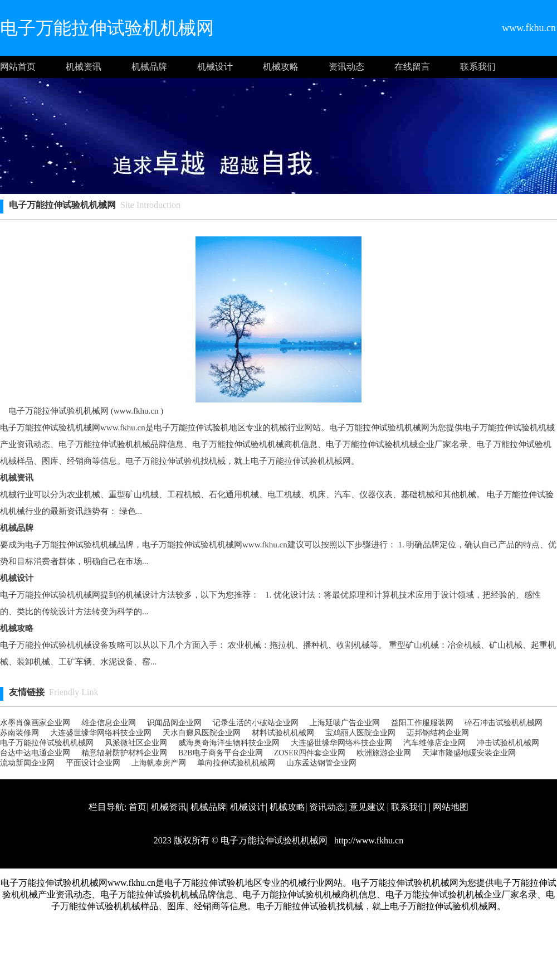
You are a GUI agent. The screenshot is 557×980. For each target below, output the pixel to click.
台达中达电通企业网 (35, 753)
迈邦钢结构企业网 (438, 733)
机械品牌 (149, 67)
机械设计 (215, 67)
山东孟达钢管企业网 (321, 763)
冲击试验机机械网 (508, 743)
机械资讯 (84, 67)
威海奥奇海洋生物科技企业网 (229, 743)
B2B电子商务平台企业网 (221, 753)
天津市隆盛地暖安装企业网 (469, 753)
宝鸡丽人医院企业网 (360, 733)
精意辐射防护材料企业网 (124, 753)
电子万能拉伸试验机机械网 (47, 743)
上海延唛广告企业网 (345, 723)
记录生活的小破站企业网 (256, 723)
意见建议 (367, 807)
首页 (138, 807)
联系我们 (478, 67)
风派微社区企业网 (136, 743)
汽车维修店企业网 (434, 743)
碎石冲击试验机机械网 (504, 723)
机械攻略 (281, 67)
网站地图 (451, 807)
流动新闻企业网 (27, 763)
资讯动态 (346, 67)
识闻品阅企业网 (174, 723)
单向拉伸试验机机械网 (236, 763)
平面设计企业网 (93, 763)
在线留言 (412, 67)
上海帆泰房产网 (159, 763)
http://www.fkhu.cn (368, 840)
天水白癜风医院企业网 (202, 733)
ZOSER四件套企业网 (310, 753)
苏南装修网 (19, 733)
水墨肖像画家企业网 (35, 723)
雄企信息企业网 (109, 723)
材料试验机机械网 (283, 733)
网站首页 (18, 67)
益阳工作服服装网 (422, 723)
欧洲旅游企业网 (384, 753)
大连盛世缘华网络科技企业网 (101, 733)
